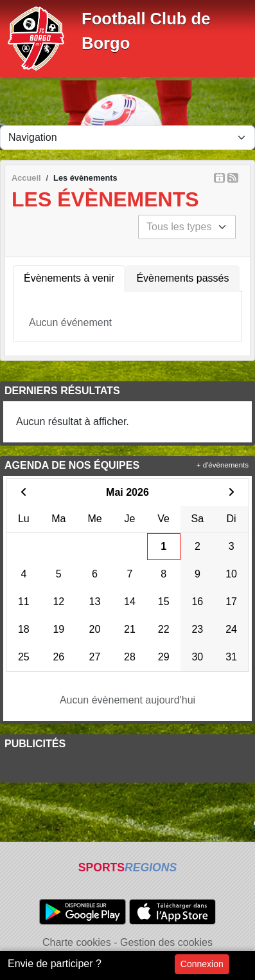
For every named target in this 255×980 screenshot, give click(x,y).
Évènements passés (182, 278)
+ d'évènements (223, 465)
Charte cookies (77, 942)
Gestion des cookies (166, 942)
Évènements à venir (69, 278)
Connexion (202, 964)
